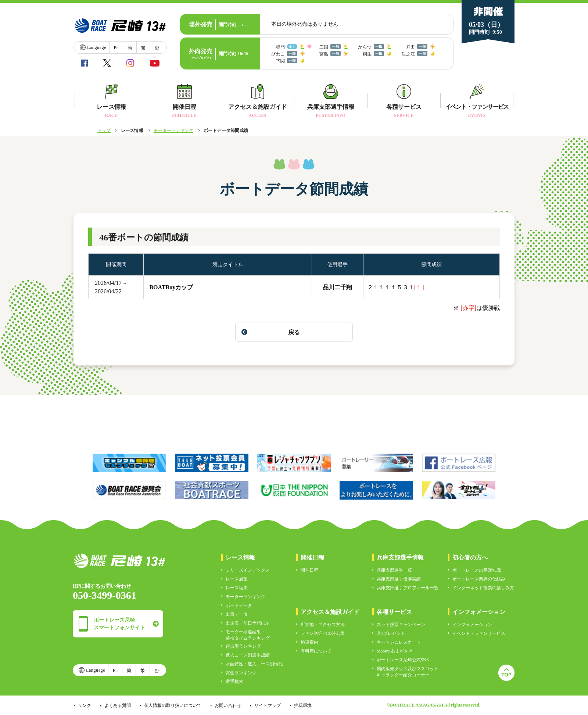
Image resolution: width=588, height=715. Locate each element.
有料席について (316, 651)
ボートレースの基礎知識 (477, 570)
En (116, 48)
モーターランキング (174, 131)
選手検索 (234, 682)
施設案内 (309, 642)
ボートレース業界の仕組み (479, 579)
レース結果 (237, 588)
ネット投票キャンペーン (401, 625)
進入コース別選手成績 (248, 655)
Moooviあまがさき (395, 651)
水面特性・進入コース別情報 (254, 664)
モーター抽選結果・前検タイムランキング (248, 635)
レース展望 (237, 579)
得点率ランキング (243, 646)
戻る (271, 332)
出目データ (237, 614)
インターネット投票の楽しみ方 (483, 588)
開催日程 (309, 570)
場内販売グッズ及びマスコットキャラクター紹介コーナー (408, 672)
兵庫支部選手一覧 (394, 570)
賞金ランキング (241, 673)
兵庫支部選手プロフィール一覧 (408, 588)
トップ (104, 131)
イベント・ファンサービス (479, 633)
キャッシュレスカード (399, 642)
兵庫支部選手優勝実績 (399, 579)
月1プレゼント (391, 633)
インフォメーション (472, 625)
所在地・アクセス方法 (323, 625)
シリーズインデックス (248, 570)
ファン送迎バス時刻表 (323, 633)
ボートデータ (239, 605)
